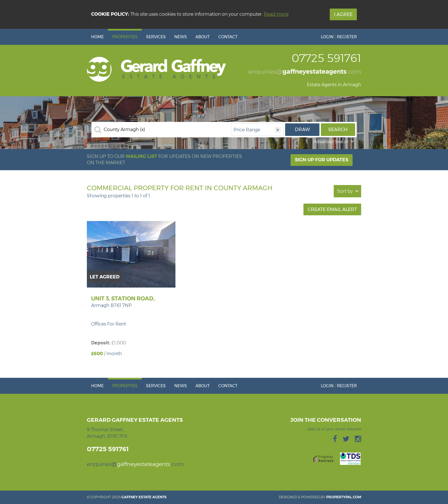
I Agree (343, 14)
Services (156, 37)
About (203, 37)
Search (338, 129)
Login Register (339, 37)
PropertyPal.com (344, 497)
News (181, 37)
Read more (276, 14)
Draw (302, 129)
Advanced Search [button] (334, 142)
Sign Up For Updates (322, 160)
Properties (125, 37)
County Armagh (124, 130)
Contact (228, 37)
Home (97, 37)
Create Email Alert (332, 209)
